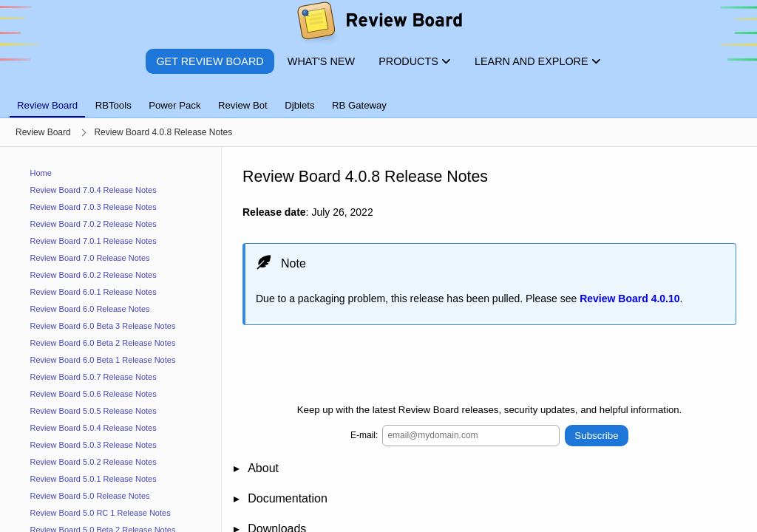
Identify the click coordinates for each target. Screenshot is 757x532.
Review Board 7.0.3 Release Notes (94, 207)
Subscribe (596, 435)
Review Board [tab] (47, 105)
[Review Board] (379, 24)
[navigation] (111, 340)
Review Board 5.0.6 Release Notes (94, 394)
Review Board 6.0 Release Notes (90, 309)
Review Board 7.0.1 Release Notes (94, 241)
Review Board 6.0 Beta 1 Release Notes (103, 360)
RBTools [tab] (113, 105)
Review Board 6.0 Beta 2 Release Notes (103, 343)
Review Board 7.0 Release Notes (90, 258)
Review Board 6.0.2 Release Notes (94, 275)
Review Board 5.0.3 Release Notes (94, 445)
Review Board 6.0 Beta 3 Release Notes (103, 326)
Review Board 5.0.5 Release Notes (94, 411)
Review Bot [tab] (243, 105)
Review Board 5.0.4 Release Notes (94, 428)
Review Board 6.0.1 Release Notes (94, 292)
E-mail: (364, 435)
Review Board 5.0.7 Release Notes (94, 377)
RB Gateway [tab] (359, 105)
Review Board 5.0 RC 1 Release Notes (101, 513)
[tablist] (378, 97)
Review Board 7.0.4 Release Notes (94, 190)
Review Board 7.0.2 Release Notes (94, 224)
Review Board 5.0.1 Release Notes (94, 479)
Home (41, 173)
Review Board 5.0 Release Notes (90, 496)
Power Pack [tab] (174, 105)
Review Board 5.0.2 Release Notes (94, 462)
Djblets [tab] (299, 105)
